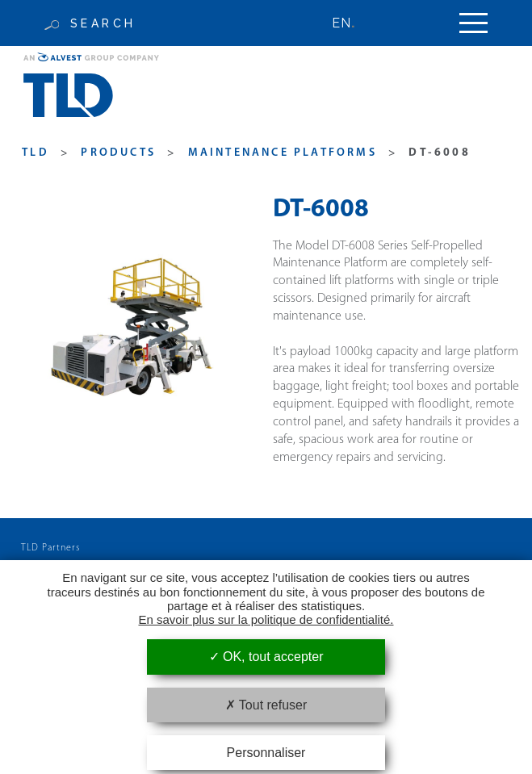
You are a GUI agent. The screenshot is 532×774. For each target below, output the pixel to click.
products (118, 153)
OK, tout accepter (266, 657)
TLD (36, 153)
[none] (351, 23)
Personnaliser (266, 753)
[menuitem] (351, 23)
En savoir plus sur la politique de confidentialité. (266, 619)
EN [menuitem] (341, 23)
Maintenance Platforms (283, 153)
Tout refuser (266, 705)
